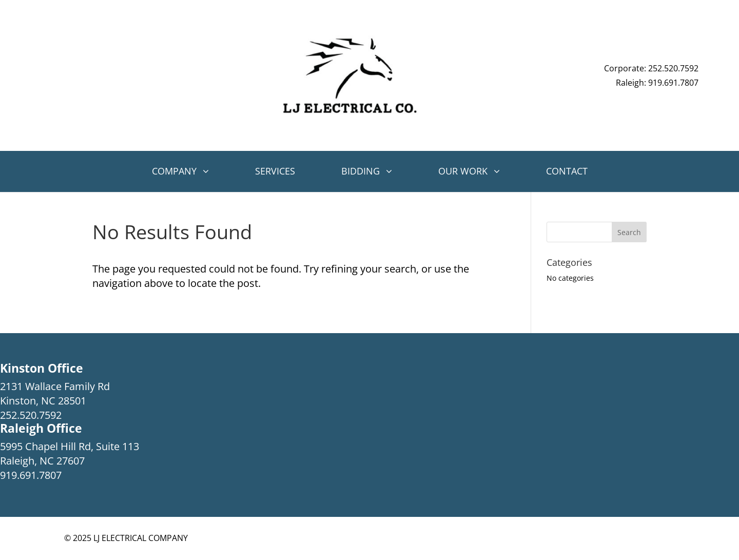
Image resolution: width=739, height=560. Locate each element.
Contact (567, 171)
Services (275, 171)
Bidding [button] (361, 171)
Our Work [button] (463, 171)
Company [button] (174, 171)
